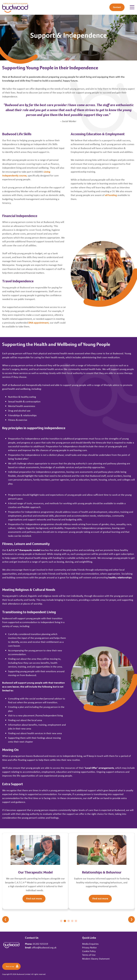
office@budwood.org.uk (44, 947)
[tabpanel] (35, 871)
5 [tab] (76, 921)
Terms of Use (89, 955)
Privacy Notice (89, 947)
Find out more (34, 898)
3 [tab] (69, 921)
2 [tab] (65, 921)
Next (131, 919)
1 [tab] (61, 921)
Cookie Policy (89, 951)
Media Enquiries (90, 944)
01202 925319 (40, 944)
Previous (6, 919)
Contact (117, 7)
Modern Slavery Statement (96, 959)
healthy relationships (120, 577)
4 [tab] (72, 921)
